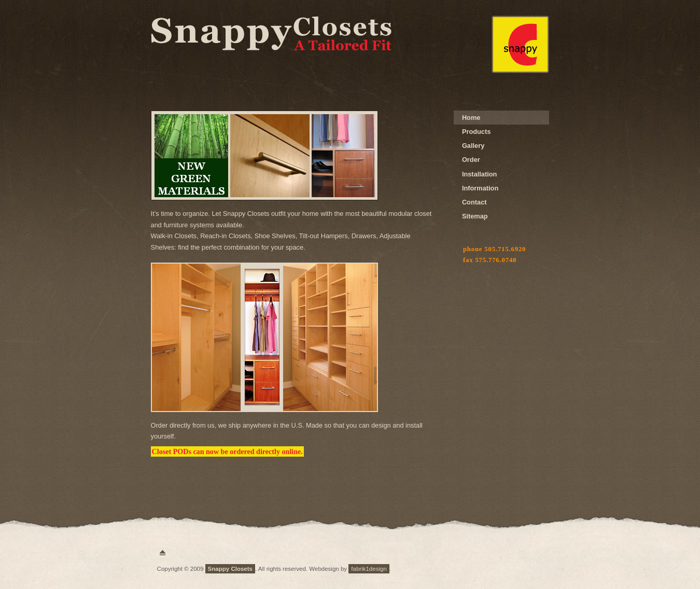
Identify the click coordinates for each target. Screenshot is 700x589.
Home (471, 118)
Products (476, 132)
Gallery (473, 146)
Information (480, 188)
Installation (480, 174)
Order (471, 160)
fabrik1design (369, 569)
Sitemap (475, 216)
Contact (474, 202)
